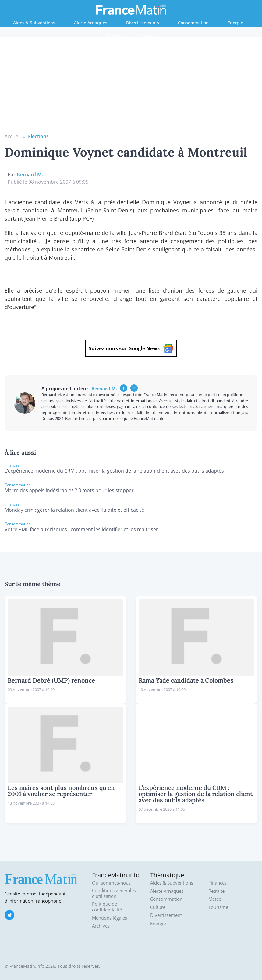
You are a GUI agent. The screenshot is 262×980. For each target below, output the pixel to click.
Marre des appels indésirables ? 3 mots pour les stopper (69, 490)
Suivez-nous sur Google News (131, 348)
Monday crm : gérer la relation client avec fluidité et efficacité (74, 510)
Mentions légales (110, 918)
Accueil (13, 136)
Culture (158, 907)
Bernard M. (30, 175)
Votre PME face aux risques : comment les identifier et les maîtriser (81, 529)
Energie (235, 23)
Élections (38, 136)
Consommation (193, 23)
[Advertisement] (131, 87)
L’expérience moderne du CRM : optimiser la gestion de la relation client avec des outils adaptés (114, 471)
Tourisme (218, 907)
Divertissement (166, 915)
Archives (101, 926)
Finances (113, 36)
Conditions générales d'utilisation (114, 894)
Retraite (149, 36)
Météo (215, 899)
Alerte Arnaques (91, 23)
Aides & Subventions (34, 23)
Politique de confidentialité (107, 907)
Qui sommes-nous (111, 883)
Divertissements (143, 23)
